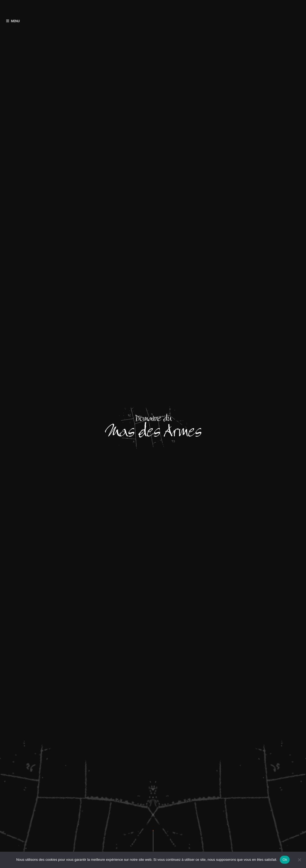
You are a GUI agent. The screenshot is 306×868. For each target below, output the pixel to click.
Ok (285, 860)
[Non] (299, 860)
